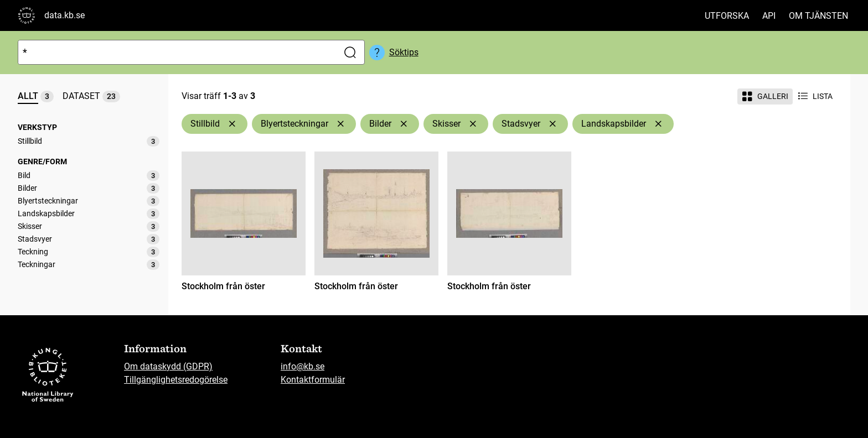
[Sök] (176, 52)
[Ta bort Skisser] (473, 124)
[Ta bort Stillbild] (232, 124)
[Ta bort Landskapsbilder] (658, 124)
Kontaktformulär (313, 380)
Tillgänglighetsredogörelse (176, 380)
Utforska (727, 16)
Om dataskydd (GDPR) (168, 366)
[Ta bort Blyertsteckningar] (340, 124)
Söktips (404, 52)
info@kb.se (303, 366)
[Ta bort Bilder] (404, 124)
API (769, 16)
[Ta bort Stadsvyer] (552, 124)
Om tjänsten (818, 16)
